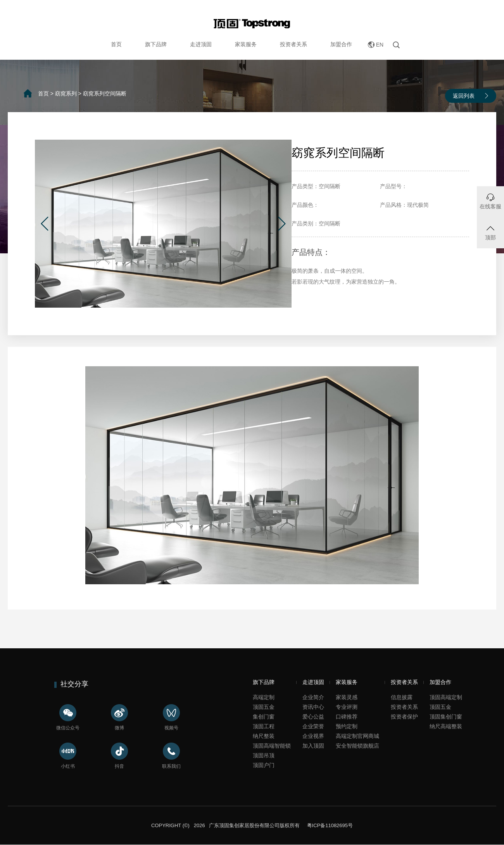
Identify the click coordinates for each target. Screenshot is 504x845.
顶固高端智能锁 (272, 746)
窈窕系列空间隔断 (105, 94)
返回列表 (464, 96)
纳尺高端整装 (446, 726)
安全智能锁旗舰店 (357, 746)
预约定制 (347, 726)
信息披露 (402, 697)
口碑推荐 (347, 717)
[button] (45, 224)
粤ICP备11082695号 (329, 825)
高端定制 (264, 697)
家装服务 (246, 44)
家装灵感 (347, 697)
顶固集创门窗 (446, 717)
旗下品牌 (156, 44)
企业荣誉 (313, 726)
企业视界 (313, 736)
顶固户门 (264, 765)
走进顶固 (201, 44)
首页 (116, 44)
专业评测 (347, 707)
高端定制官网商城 (357, 736)
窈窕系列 (66, 94)
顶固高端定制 (446, 697)
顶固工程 (264, 726)
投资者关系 (293, 44)
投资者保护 (404, 717)
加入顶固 (313, 746)
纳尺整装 (264, 736)
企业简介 (313, 697)
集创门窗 (264, 717)
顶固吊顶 (264, 755)
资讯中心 (313, 707)
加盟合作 (341, 44)
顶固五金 (264, 707)
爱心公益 (313, 717)
